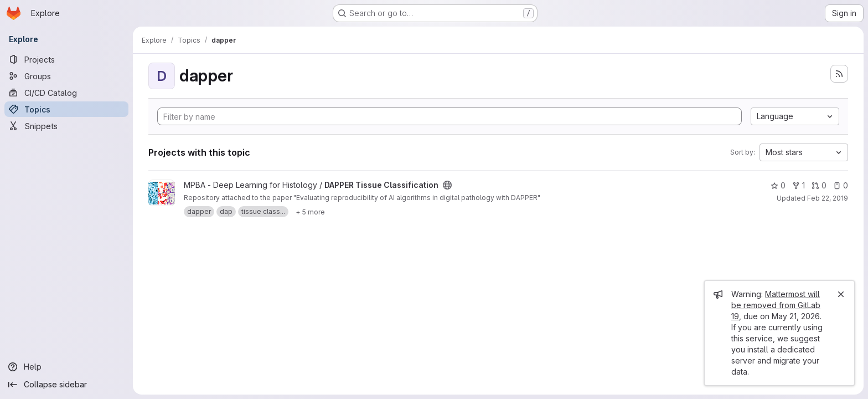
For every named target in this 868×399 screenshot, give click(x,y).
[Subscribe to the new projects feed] (839, 74)
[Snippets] (66, 126)
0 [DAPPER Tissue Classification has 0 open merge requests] (819, 185)
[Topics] (66, 109)
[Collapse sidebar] (66, 385)
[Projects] (66, 59)
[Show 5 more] (310, 212)
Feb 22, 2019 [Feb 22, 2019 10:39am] (828, 198)
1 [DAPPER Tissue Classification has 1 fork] (799, 185)
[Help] (66, 367)
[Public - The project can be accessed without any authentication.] (447, 185)
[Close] (841, 294)
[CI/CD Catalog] (66, 93)
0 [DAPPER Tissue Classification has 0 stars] (778, 185)
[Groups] (66, 76)
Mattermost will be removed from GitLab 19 (776, 305)
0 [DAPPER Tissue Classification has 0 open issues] (841, 185)
